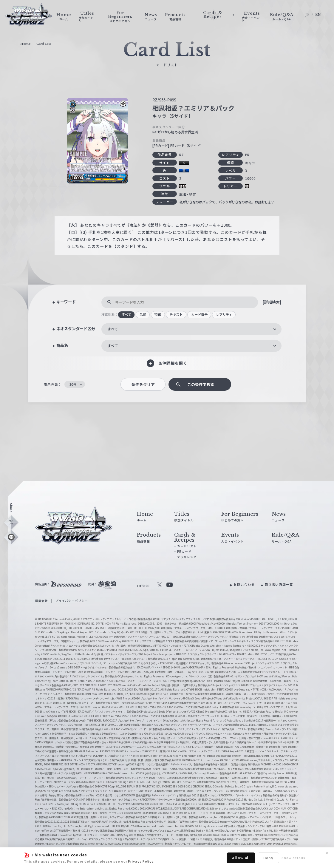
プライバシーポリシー (72, 601)
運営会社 (41, 601)
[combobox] (191, 329)
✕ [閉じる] (327, 853)
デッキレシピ (187, 557)
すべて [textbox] (113, 329)
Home (25, 44)
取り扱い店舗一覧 (279, 584)
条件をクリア (143, 384)
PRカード (184, 552)
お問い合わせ (244, 584)
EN (318, 15)
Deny (268, 858)
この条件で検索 (201, 384)
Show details (293, 858)
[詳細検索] (272, 302)
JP (308, 15)
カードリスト (187, 546)
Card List (44, 44)
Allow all (241, 858)
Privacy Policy (141, 861)
